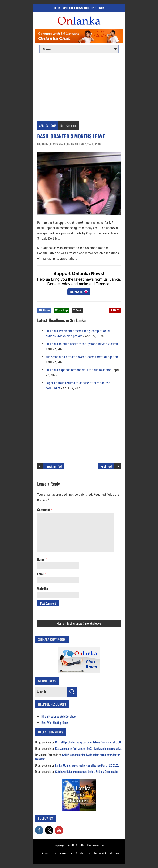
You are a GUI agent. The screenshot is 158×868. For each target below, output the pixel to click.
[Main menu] (79, 49)
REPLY (115, 311)
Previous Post (54, 466)
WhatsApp (61, 311)
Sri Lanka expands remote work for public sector (78, 370)
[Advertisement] (79, 88)
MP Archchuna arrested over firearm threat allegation (82, 357)
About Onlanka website (57, 853)
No (62, 125)
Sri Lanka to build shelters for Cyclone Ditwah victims (82, 344)
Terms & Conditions (106, 853)
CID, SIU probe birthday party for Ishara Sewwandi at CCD (88, 742)
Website (43, 589)
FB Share (44, 311)
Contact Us (83, 853)
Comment (71, 125)
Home (60, 624)
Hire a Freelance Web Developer (59, 716)
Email (42, 574)
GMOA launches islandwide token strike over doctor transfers (77, 757)
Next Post (106, 466)
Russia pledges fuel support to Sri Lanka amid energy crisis (88, 748)
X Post (77, 311)
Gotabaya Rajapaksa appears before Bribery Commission (87, 771)
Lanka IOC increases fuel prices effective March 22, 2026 (87, 765)
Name (42, 559)
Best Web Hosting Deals (55, 722)
